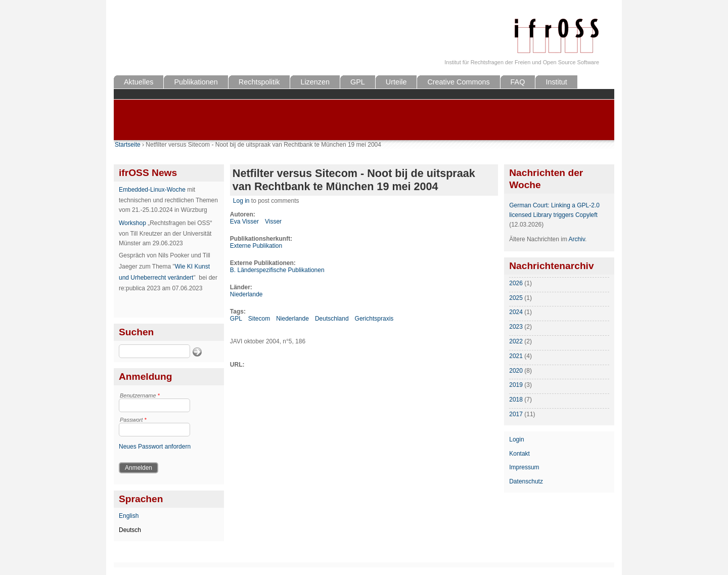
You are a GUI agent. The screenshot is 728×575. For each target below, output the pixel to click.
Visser (273, 222)
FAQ (518, 82)
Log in (241, 201)
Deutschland (332, 319)
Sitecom (259, 319)
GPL (358, 82)
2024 (516, 312)
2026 (516, 283)
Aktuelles (139, 82)
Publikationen (196, 82)
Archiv (577, 239)
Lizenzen (315, 82)
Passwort (133, 420)
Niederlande (246, 294)
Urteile (396, 82)
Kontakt (519, 454)
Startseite (128, 145)
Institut (556, 82)
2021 (516, 356)
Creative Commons (458, 82)
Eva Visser (244, 222)
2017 (516, 414)
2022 (516, 341)
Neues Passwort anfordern (155, 447)
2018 (516, 400)
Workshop (132, 223)
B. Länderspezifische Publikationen (277, 270)
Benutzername (140, 395)
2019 (516, 385)
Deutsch (130, 530)
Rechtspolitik (259, 82)
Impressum (524, 467)
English (129, 516)
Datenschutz (526, 481)
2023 (516, 327)
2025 (516, 298)
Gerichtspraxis (374, 319)
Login (516, 439)
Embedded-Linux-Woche (152, 190)
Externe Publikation (256, 246)
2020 (516, 371)
